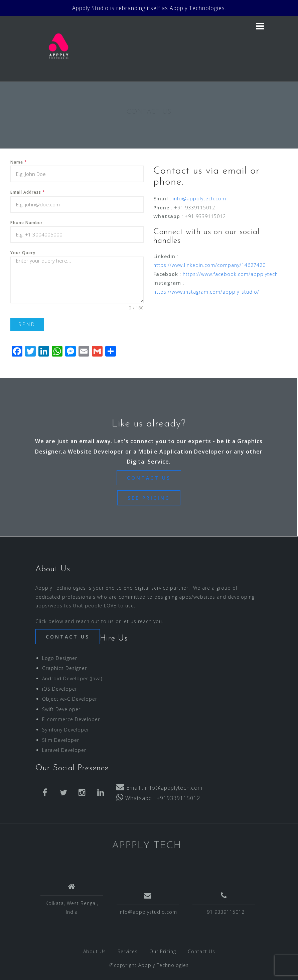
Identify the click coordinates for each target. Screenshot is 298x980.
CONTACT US (149, 478)
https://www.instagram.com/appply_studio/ (206, 292)
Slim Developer (61, 740)
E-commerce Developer (71, 719)
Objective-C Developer (70, 699)
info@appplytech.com (199, 199)
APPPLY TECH (147, 846)
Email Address (28, 192)
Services (128, 951)
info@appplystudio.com (148, 912)
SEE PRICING (149, 498)
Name (19, 162)
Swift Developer (61, 709)
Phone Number (27, 223)
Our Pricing (163, 951)
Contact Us (201, 951)
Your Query (23, 253)
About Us (95, 951)
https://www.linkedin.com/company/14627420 (209, 265)
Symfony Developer (66, 730)
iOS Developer (60, 689)
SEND (27, 324)
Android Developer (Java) (72, 678)
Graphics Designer (64, 668)
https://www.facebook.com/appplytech (230, 274)
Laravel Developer (64, 750)
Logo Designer (60, 658)
